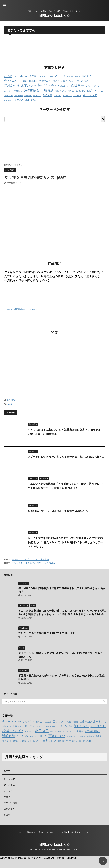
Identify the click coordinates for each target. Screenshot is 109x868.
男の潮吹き (11, 400)
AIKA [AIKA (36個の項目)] (8, 76)
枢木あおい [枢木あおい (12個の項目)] (65, 86)
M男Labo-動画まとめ (54, 16)
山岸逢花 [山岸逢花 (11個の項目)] (64, 81)
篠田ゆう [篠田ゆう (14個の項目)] (28, 96)
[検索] (103, 119)
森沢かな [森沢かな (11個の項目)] (89, 86)
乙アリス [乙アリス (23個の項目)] (60, 76)
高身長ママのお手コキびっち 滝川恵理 (30, 559)
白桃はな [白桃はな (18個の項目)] (81, 91)
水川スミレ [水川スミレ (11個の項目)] (8, 91)
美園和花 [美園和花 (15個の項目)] (37, 96)
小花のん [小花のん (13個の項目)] (56, 81)
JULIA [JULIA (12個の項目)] (16, 76)
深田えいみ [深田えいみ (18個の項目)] (61, 91)
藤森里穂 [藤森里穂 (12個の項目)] (8, 100)
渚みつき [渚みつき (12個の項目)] (71, 91)
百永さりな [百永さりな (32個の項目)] (95, 90)
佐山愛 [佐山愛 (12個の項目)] (78, 76)
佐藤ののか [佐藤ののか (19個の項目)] (88, 76)
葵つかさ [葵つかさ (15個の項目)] (77, 96)
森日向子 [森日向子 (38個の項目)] (77, 85)
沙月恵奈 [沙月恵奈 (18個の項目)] (18, 91)
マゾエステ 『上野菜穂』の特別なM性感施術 (33, 563)
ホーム (22, 832)
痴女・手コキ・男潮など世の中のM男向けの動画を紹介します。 (54, 849)
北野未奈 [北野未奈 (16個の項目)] (33, 81)
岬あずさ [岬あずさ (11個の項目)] (72, 81)
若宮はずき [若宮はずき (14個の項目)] (67, 96)
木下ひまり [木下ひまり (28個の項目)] (29, 86)
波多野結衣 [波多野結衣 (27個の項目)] (32, 90)
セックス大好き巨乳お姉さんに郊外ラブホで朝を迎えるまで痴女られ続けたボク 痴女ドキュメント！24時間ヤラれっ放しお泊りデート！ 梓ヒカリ (66, 542)
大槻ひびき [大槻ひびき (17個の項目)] (45, 81)
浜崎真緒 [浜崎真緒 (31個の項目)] (47, 90)
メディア (87, 832)
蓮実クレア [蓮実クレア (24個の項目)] (90, 95)
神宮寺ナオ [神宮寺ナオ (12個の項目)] (19, 96)
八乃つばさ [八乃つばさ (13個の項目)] (23, 81)
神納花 (10, 404)
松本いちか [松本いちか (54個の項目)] (48, 85)
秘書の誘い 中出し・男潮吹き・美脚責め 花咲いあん (58, 511)
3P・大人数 (63, 832)
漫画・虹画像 (75, 832)
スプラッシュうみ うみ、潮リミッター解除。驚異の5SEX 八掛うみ (66, 457)
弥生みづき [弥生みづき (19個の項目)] (83, 81)
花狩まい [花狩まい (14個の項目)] (57, 96)
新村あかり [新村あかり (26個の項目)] (12, 86)
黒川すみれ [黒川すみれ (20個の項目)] (31, 100)
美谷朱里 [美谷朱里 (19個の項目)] (47, 95)
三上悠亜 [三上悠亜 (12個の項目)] (50, 76)
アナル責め (51, 832)
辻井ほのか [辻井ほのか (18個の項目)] (18, 100)
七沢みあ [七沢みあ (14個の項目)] (42, 76)
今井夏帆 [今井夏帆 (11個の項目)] (70, 76)
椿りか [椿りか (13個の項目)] (97, 86)
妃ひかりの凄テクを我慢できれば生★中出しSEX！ (48, 633)
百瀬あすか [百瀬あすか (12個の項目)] (9, 96)
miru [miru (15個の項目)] (22, 76)
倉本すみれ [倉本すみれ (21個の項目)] (11, 81)
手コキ (41, 832)
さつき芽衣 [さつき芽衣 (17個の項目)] (31, 76)
